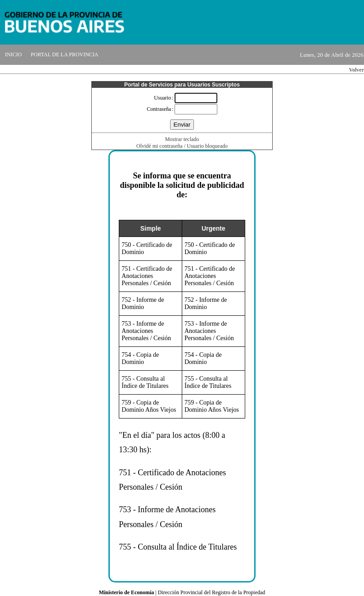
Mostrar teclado (182, 139)
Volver (356, 70)
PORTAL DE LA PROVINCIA (64, 55)
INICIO (13, 55)
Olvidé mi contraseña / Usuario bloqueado (182, 146)
